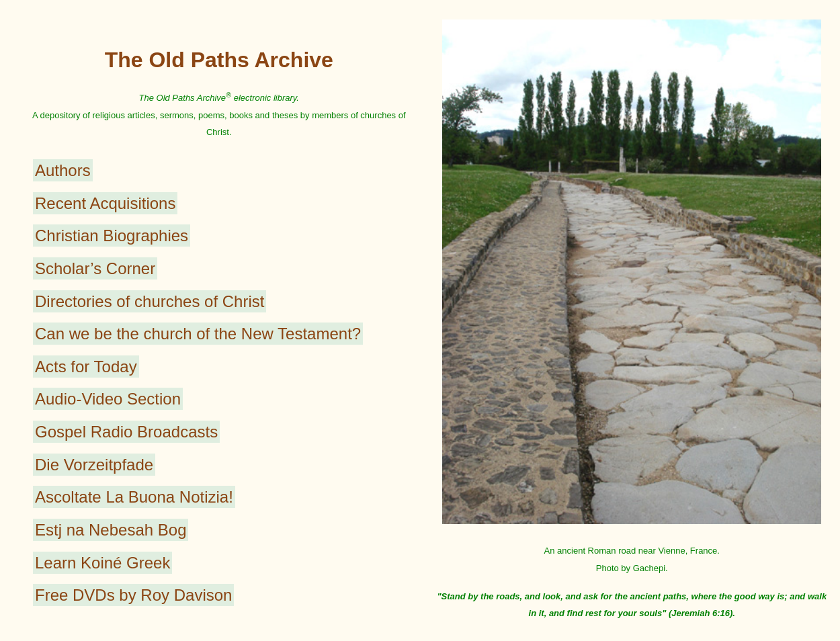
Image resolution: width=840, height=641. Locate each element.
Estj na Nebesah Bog (111, 530)
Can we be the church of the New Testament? (198, 334)
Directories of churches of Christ (150, 301)
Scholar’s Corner (95, 268)
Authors (63, 170)
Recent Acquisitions (105, 203)
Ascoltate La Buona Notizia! (134, 497)
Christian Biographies (112, 236)
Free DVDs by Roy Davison (133, 595)
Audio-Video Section (108, 399)
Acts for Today (86, 367)
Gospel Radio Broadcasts (126, 432)
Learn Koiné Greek (102, 563)
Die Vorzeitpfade (94, 465)
